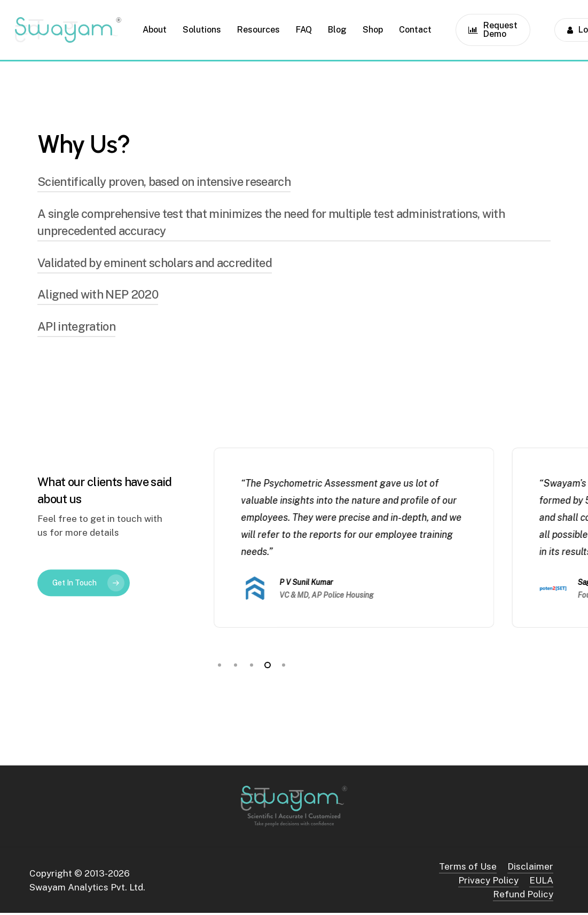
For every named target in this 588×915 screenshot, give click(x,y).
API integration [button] (76, 326)
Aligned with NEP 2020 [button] (98, 294)
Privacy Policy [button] (488, 880)
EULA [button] (541, 880)
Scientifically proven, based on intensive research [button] (164, 182)
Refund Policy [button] (523, 894)
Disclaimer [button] (530, 866)
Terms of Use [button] (468, 866)
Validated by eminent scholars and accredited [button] (155, 263)
